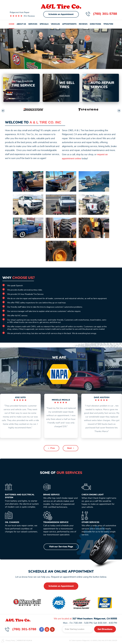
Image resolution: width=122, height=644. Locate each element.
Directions (95, 24)
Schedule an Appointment (61, 14)
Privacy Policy (10, 640)
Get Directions (105, 629)
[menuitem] (12, 24)
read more (65, 96)
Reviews (83, 24)
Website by (24, 640)
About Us (21, 24)
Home (12, 24)
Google (47, 629)
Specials (44, 24)
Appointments (69, 24)
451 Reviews (29, 16)
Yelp (52, 629)
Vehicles (55, 24)
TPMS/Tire (108, 24)
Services (33, 24)
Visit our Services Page (61, 547)
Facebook (42, 629)
